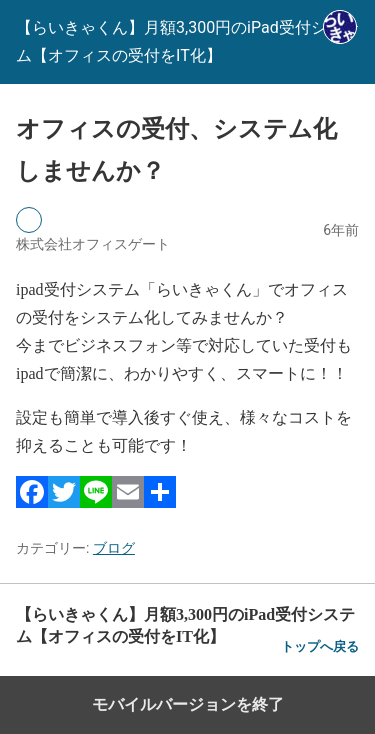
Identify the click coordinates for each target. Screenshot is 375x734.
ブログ (114, 548)
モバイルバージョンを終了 (188, 704)
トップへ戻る (320, 646)
